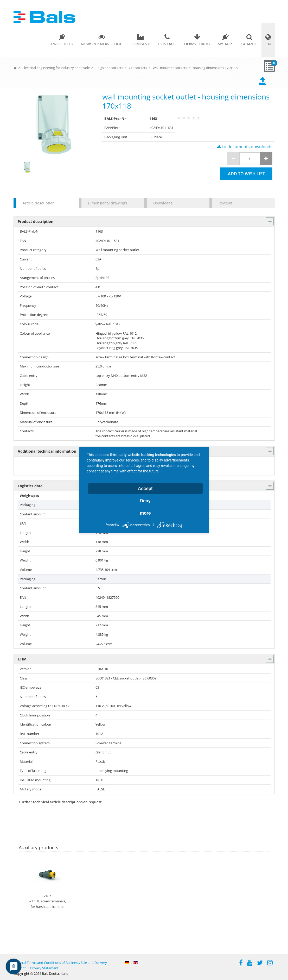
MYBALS (225, 44)
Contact (167, 44)
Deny (145, 501)
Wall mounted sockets (170, 68)
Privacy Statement (44, 968)
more (145, 513)
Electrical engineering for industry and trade (56, 68)
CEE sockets (138, 68)
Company (140, 44)
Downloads (197, 44)
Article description (39, 203)
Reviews (226, 203)
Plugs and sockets (109, 68)
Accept (145, 488)
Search (249, 44)
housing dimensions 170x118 (215, 68)
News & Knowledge (102, 44)
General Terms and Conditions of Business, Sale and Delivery (60, 963)
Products (62, 44)
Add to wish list (246, 174)
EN (268, 44)
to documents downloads (245, 147)
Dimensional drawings (107, 203)
